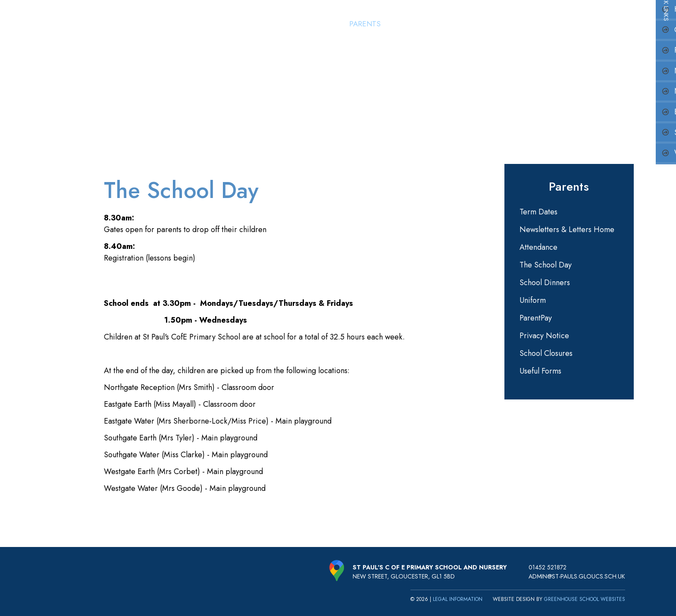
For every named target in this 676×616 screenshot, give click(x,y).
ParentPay (536, 318)
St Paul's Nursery (421, 24)
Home (277, 24)
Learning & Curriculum (506, 24)
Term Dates (538, 212)
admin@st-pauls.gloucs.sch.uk (577, 576)
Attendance (538, 247)
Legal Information (458, 599)
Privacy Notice (544, 336)
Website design (514, 599)
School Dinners (545, 283)
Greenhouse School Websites (585, 599)
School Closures (546, 353)
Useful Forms (540, 371)
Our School (318, 24)
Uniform (533, 300)
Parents (365, 24)
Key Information (590, 24)
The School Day (546, 265)
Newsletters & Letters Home (567, 229)
